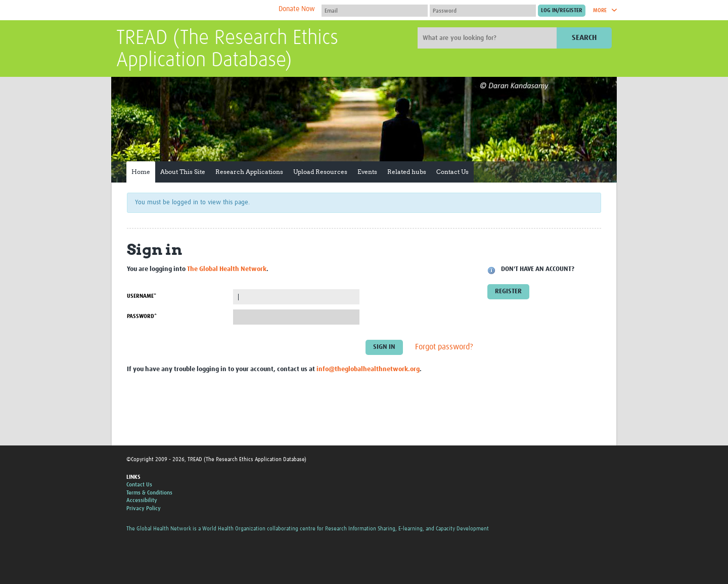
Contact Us (452, 172)
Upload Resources (320, 172)
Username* (142, 296)
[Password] (483, 11)
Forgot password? (444, 347)
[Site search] (488, 38)
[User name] (375, 11)
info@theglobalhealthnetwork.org (368, 369)
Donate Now (297, 9)
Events (367, 172)
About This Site (183, 172)
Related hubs (407, 172)
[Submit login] (562, 11)
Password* (142, 316)
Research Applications (249, 172)
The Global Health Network (192, 10)
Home (141, 172)
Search (584, 38)
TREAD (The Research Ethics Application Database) (227, 50)
